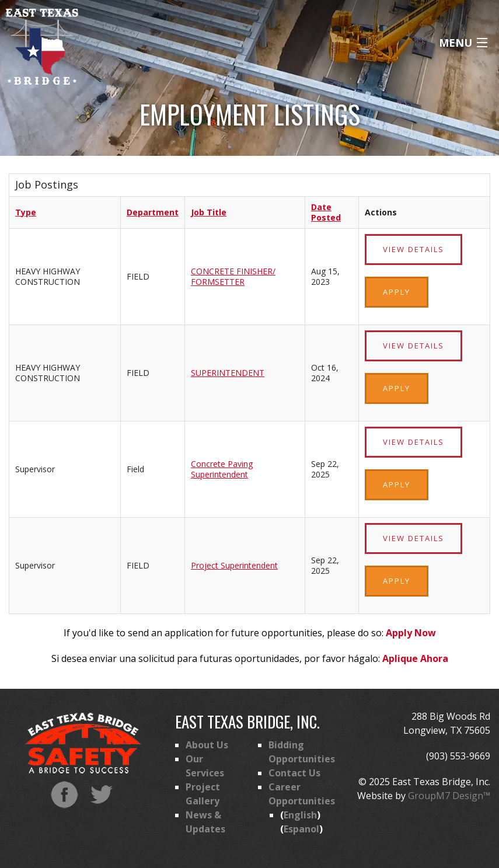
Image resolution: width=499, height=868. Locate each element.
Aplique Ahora (415, 658)
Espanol (301, 829)
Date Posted (326, 212)
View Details (413, 249)
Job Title (209, 212)
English (300, 815)
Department (153, 212)
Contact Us (294, 773)
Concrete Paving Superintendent (222, 469)
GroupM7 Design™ (449, 796)
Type (26, 212)
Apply (397, 292)
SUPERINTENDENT (228, 373)
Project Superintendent (234, 565)
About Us (207, 745)
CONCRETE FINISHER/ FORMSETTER (233, 276)
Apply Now (411, 633)
